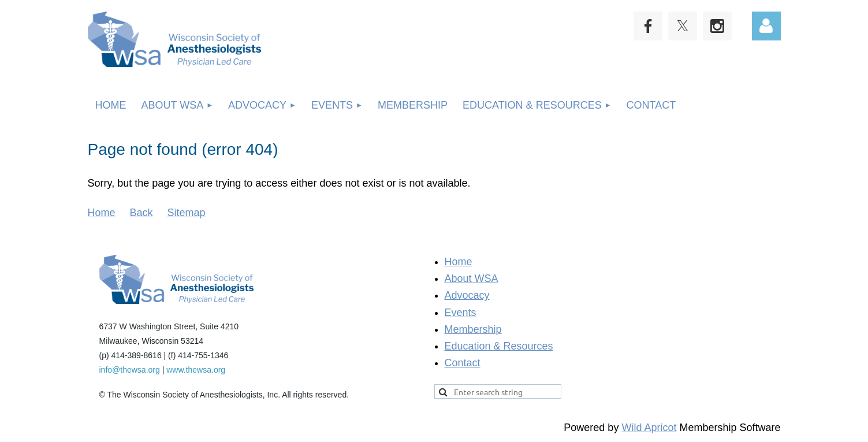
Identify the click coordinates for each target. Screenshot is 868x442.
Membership (473, 329)
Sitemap (187, 213)
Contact (463, 363)
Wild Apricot (649, 428)
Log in (766, 26)
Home (102, 213)
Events (461, 313)
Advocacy (467, 295)
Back (141, 213)
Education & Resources (499, 346)
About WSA (472, 278)
